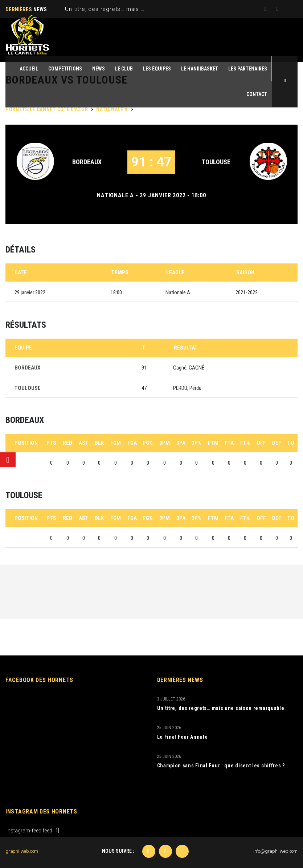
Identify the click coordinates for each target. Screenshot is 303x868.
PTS (51, 443)
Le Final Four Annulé (183, 737)
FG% (148, 443)
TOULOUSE (216, 162)
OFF (261, 443)
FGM (116, 443)
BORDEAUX (87, 162)
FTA (229, 443)
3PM (165, 443)
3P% (196, 443)
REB (67, 443)
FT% (245, 443)
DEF (277, 443)
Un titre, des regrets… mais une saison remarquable (136, 9)
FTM (213, 443)
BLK (99, 443)
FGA (132, 443)
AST (84, 443)
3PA (181, 443)
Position (26, 443)
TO (291, 443)
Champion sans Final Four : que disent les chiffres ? (221, 766)
